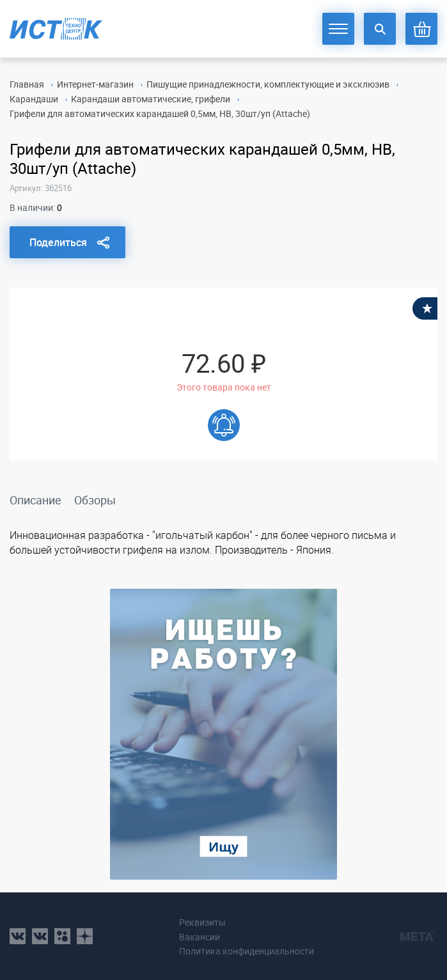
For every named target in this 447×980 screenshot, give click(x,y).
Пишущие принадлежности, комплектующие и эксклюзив (268, 84)
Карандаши (34, 99)
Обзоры (95, 500)
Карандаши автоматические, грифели (151, 99)
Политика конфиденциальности (247, 951)
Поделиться (58, 242)
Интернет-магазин (95, 84)
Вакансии (200, 937)
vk (18, 936)
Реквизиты (202, 922)
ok (62, 936)
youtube (85, 936)
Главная (27, 84)
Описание (35, 500)
